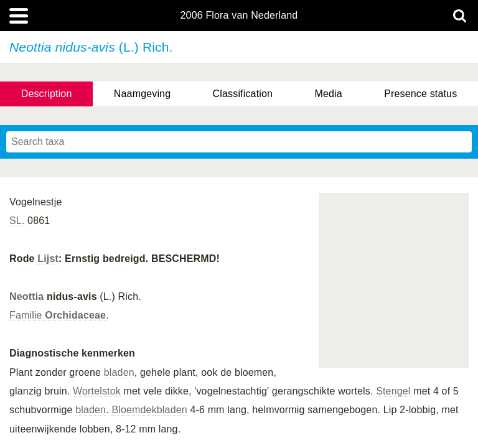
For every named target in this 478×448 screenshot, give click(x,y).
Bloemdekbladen (149, 410)
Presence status (420, 94)
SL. (17, 221)
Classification (243, 94)
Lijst (48, 259)
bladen (119, 372)
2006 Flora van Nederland (239, 16)
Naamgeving (142, 94)
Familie (58, 315)
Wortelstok (97, 391)
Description (47, 94)
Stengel (393, 391)
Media (328, 94)
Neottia (26, 296)
